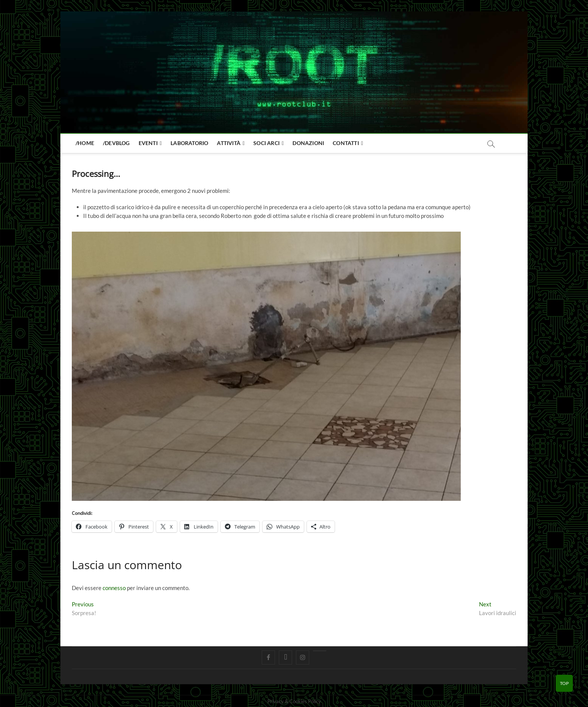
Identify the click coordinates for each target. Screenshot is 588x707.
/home (85, 143)
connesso (114, 588)
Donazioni (308, 143)
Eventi (148, 143)
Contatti (346, 143)
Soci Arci (266, 143)
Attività (229, 143)
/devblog (116, 143)
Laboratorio (189, 143)
